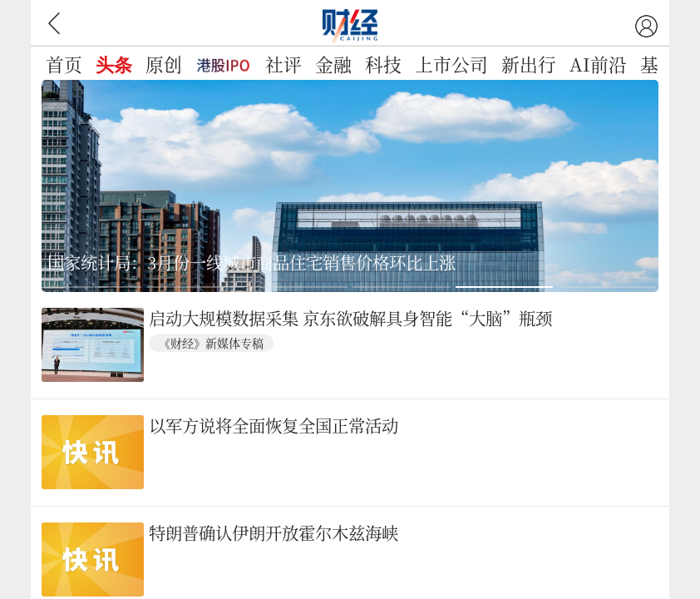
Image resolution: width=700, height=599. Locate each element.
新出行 (529, 64)
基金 (658, 64)
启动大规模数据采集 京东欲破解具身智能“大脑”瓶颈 (350, 319)
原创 (164, 64)
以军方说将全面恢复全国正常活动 (274, 426)
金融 (333, 64)
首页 (64, 64)
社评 (283, 64)
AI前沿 (598, 64)
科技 (383, 64)
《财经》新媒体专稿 (211, 343)
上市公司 (451, 64)
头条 (114, 66)
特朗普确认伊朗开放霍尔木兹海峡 (274, 534)
